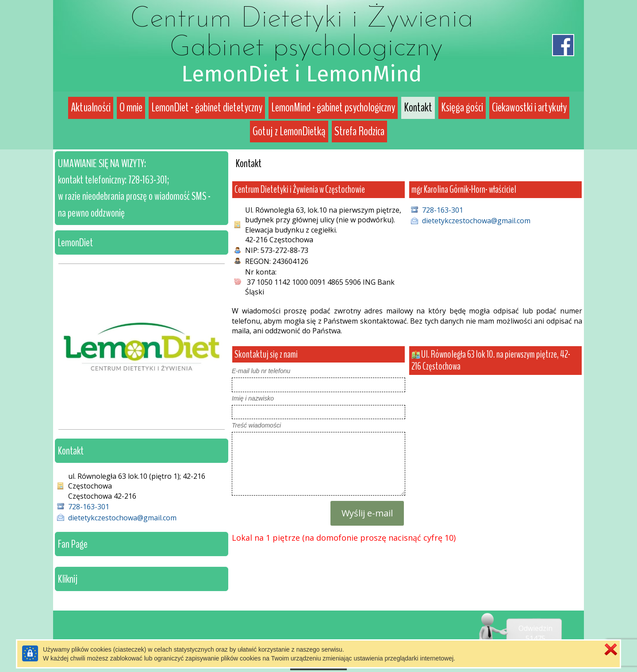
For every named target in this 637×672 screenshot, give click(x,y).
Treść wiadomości (256, 425)
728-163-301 (443, 210)
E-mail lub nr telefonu (261, 371)
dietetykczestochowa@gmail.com (476, 221)
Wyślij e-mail (367, 513)
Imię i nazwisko (253, 398)
